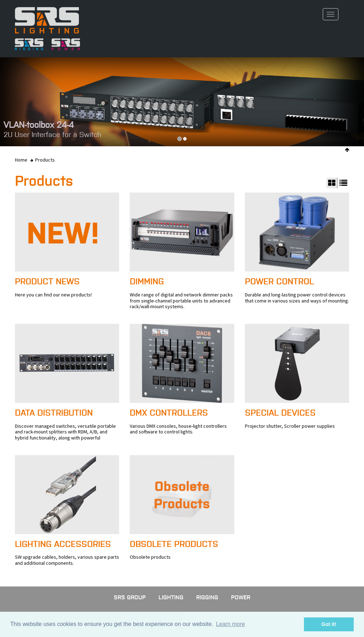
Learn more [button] (230, 624)
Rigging (207, 597)
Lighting (171, 597)
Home (21, 160)
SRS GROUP (130, 597)
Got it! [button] (329, 624)
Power (241, 597)
